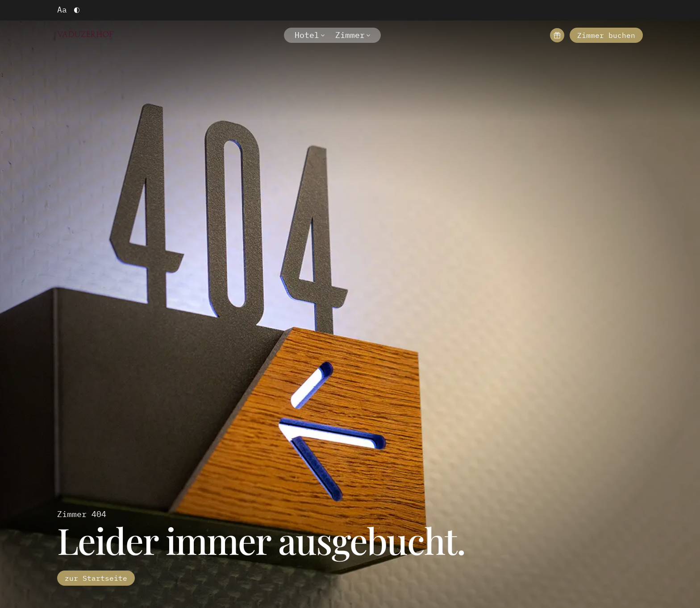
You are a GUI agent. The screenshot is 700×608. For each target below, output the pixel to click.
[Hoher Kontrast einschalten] (77, 10)
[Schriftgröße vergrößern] (62, 10)
